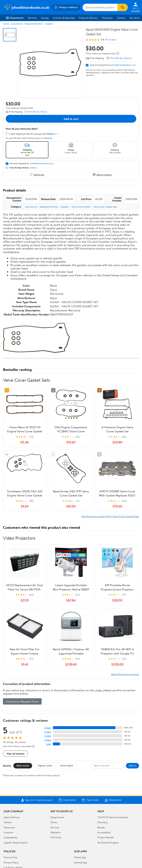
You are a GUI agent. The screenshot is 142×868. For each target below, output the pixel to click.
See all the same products (125, 674)
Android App (81, 862)
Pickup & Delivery (88, 18)
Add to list (37, 174)
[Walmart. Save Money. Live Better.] (26, 7)
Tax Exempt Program (108, 843)
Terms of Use (10, 857)
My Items (135, 18)
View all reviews (15, 754)
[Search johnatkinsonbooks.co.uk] (100, 7)
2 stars (48, 740)
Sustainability (11, 837)
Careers (121, 18)
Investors (8, 832)
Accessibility (104, 832)
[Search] (123, 7)
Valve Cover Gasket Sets (105, 207)
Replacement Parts (34, 24)
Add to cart (71, 119)
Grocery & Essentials (64, 18)
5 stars (48, 728)
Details (33, 168)
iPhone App (80, 857)
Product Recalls (106, 837)
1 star (48, 744)
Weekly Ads (113, 800)
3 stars (48, 736)
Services (32, 18)
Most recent (23, 766)
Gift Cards (56, 837)
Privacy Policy (11, 862)
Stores (54, 822)
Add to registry (102, 174)
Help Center (67, 800)
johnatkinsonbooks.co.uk (123, 65)
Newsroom (9, 827)
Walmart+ (56, 832)
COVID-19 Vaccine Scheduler (113, 817)
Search (132, 766)
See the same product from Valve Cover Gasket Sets (110, 516)
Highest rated (45, 766)
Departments (15, 18)
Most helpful (67, 766)
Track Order (90, 800)
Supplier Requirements (16, 843)
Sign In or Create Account (37, 800)
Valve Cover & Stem (81, 207)
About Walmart (12, 817)
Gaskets (49, 24)
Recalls (101, 827)
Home (6, 24)
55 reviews (111, 40)
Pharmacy (107, 18)
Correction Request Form (22, 701)
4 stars (48, 732)
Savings (45, 18)
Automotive (17, 24)
